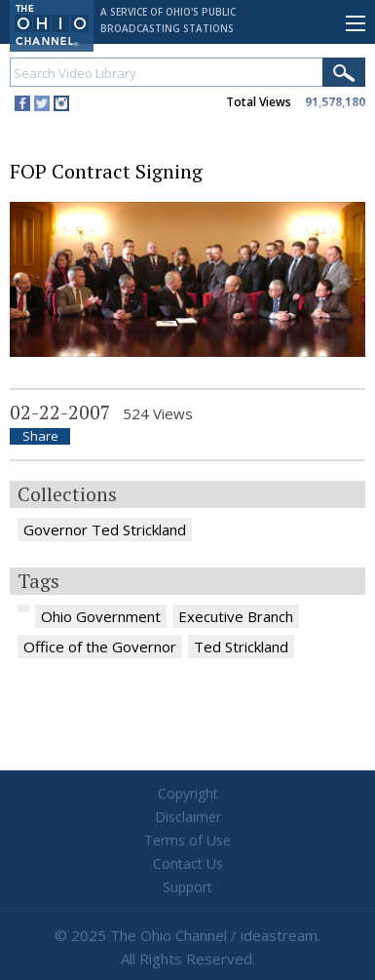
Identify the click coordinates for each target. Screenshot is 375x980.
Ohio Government (101, 616)
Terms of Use (187, 840)
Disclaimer (188, 817)
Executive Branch (236, 616)
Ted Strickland (241, 647)
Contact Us (188, 863)
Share (40, 436)
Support (187, 887)
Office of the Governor (100, 647)
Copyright (188, 793)
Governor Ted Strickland (105, 529)
